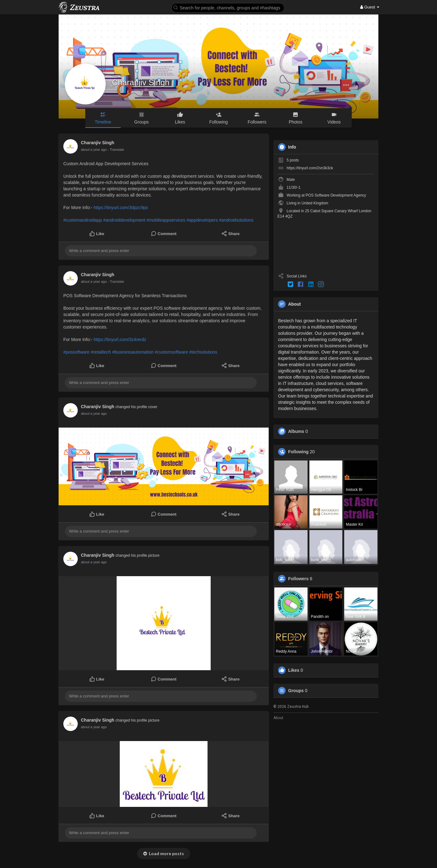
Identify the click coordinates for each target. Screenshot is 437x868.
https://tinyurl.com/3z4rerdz (120, 339)
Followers (298, 579)
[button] (228, 7)
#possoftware (76, 352)
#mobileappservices (166, 220)
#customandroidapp (83, 220)
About (278, 718)
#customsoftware (171, 352)
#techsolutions (203, 352)
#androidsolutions (236, 220)
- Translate (116, 150)
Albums (296, 431)
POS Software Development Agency (336, 195)
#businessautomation (133, 352)
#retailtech (101, 352)
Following (298, 452)
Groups (296, 691)
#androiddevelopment (124, 220)
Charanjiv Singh (141, 82)
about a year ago (94, 150)
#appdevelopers (202, 220)
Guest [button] (370, 7)
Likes (294, 670)
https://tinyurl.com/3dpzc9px (121, 208)
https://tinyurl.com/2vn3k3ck (310, 168)
